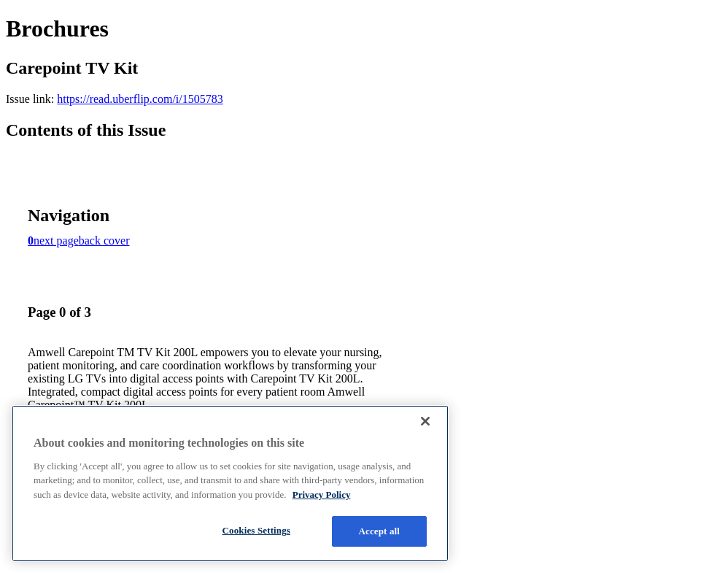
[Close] (425, 421)
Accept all (380, 531)
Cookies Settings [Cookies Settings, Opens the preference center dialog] (256, 530)
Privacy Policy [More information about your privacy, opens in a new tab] (322, 495)
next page (56, 241)
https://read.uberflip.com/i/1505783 (140, 99)
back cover (104, 241)
